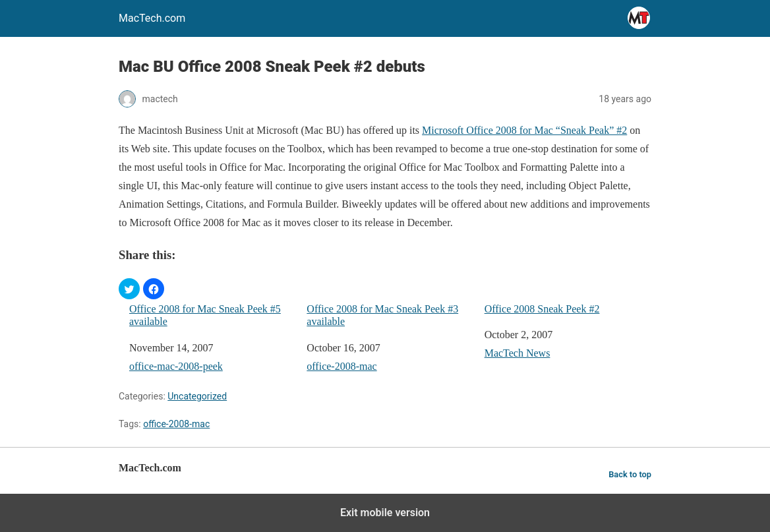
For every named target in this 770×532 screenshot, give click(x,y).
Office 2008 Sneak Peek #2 (542, 309)
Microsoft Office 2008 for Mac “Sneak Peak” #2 (524, 130)
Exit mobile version (385, 513)
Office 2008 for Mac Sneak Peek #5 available (205, 315)
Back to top (630, 474)
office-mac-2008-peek (176, 366)
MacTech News (518, 353)
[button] (129, 289)
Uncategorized (197, 396)
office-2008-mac (341, 366)
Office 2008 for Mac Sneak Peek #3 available (382, 315)
